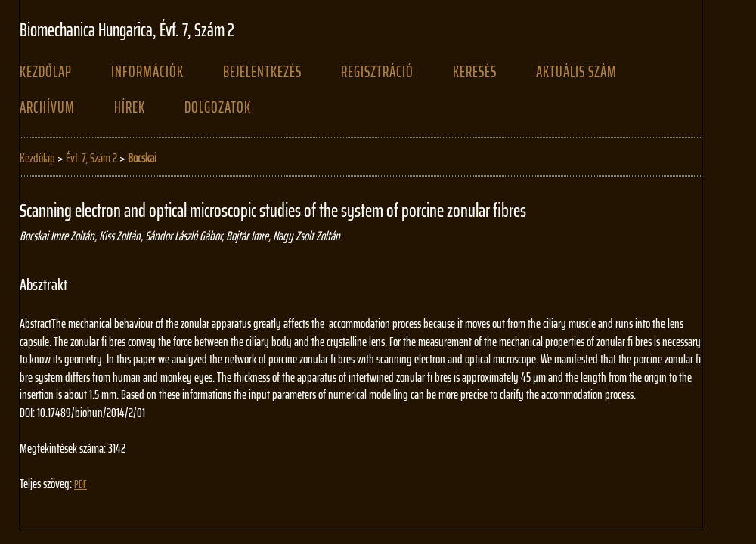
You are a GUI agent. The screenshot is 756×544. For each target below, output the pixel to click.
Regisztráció (377, 72)
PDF (81, 484)
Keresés (475, 72)
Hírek (130, 107)
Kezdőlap (46, 72)
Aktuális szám (576, 72)
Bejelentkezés (262, 72)
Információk (147, 72)
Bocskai (142, 158)
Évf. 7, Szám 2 (91, 158)
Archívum (47, 107)
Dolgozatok (218, 107)
